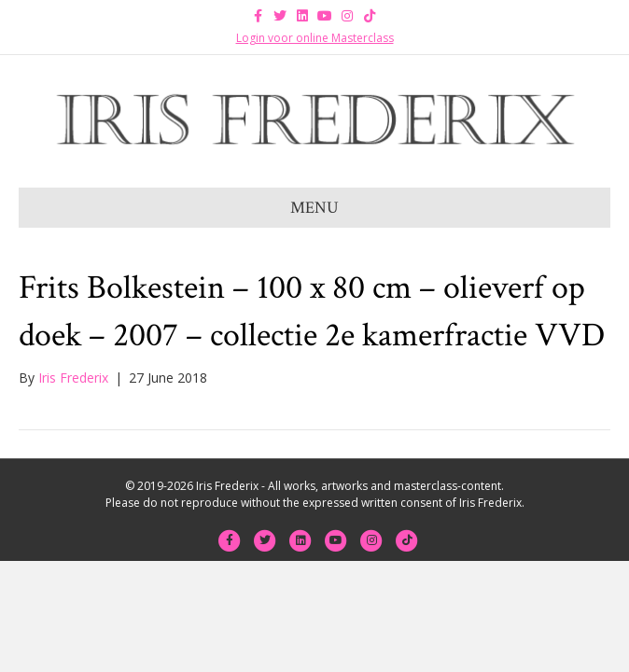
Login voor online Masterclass (315, 38)
